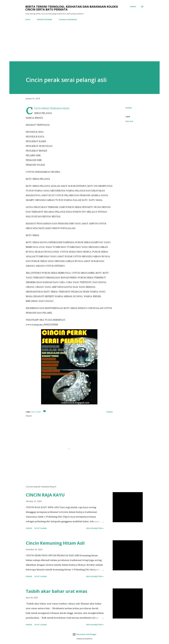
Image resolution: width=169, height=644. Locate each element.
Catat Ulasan (40, 528)
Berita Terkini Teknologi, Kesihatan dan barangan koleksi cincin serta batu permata (72, 8)
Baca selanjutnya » (95, 528)
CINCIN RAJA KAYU (45, 495)
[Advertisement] (84, 40)
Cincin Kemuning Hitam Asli (55, 543)
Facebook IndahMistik (68, 19)
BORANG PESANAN (45, 19)
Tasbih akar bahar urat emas (57, 591)
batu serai (129, 121)
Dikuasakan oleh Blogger (84, 634)
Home (28, 19)
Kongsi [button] (129, 108)
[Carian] (133, 7)
